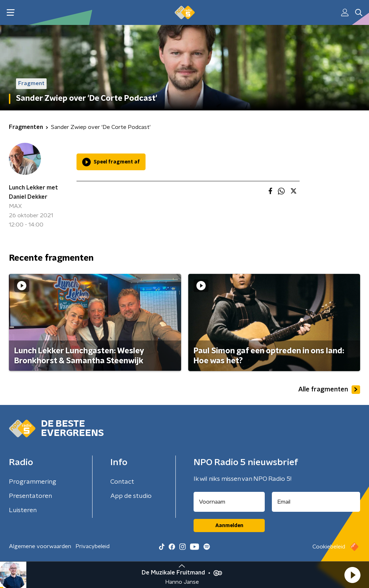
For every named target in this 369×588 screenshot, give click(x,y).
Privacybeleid (93, 546)
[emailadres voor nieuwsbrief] (316, 502)
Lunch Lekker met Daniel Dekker (33, 192)
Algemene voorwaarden (40, 546)
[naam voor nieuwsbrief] (229, 502)
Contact (122, 482)
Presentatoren (30, 496)
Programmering (33, 482)
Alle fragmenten (329, 390)
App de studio (131, 496)
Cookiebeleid (329, 547)
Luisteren (23, 510)
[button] (352, 575)
